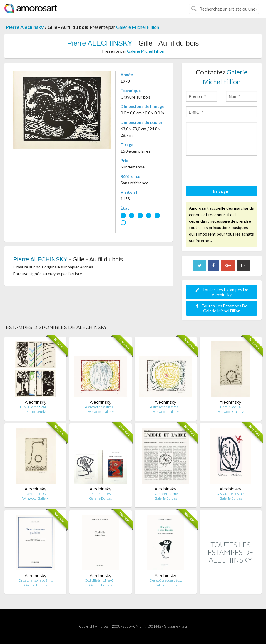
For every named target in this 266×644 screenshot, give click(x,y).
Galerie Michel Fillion (138, 27)
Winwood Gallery (101, 412)
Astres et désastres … (100, 407)
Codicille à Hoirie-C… (100, 580)
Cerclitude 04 (230, 407)
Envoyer (222, 191)
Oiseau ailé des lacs (231, 494)
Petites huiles (101, 494)
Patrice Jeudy (36, 412)
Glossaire (171, 626)
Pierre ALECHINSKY (100, 43)
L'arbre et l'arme (166, 494)
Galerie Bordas (100, 498)
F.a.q (184, 626)
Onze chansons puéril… (36, 580)
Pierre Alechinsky (25, 27)
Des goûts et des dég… (165, 580)
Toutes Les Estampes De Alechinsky (222, 292)
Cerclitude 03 (36, 494)
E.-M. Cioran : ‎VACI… (35, 407)
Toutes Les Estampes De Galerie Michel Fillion (222, 308)
